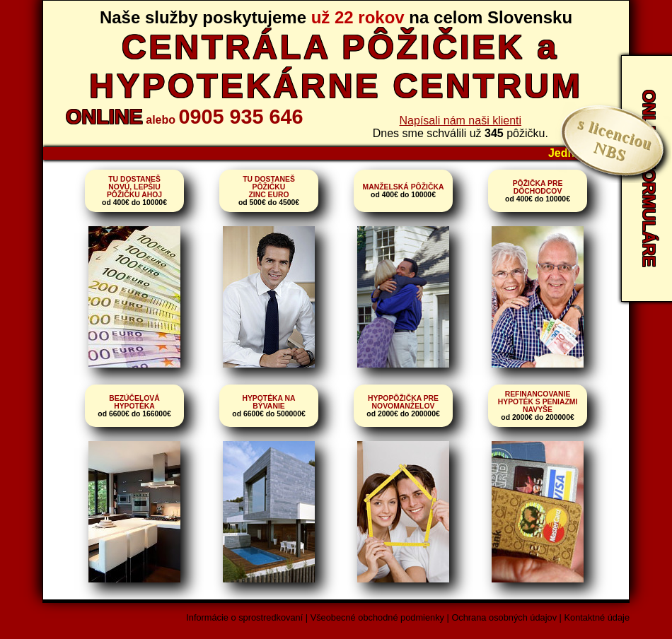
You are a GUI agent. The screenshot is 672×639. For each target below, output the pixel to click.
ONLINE (104, 117)
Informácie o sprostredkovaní (244, 617)
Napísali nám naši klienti (461, 121)
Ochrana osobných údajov (504, 617)
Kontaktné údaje (597, 617)
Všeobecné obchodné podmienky (377, 617)
